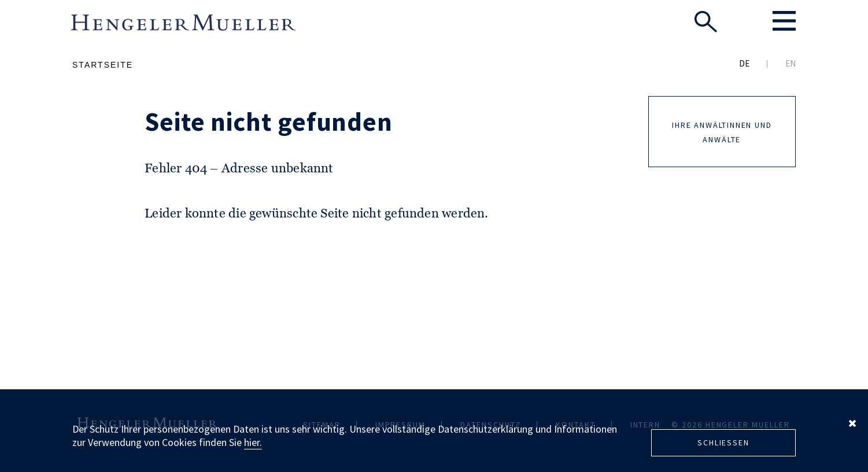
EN (791, 63)
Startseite (103, 65)
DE (744, 63)
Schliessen (723, 443)
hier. (253, 442)
